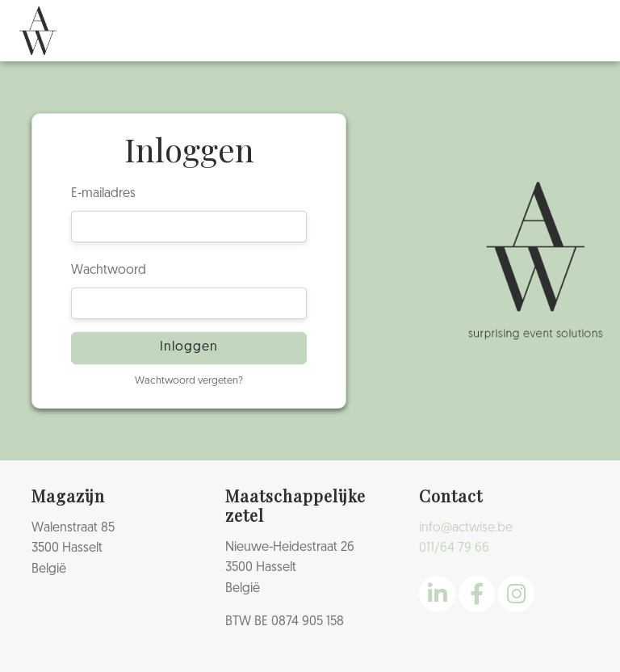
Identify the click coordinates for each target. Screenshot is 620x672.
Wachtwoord (109, 271)
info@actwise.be (466, 528)
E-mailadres (103, 194)
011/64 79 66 (454, 548)
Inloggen (189, 347)
